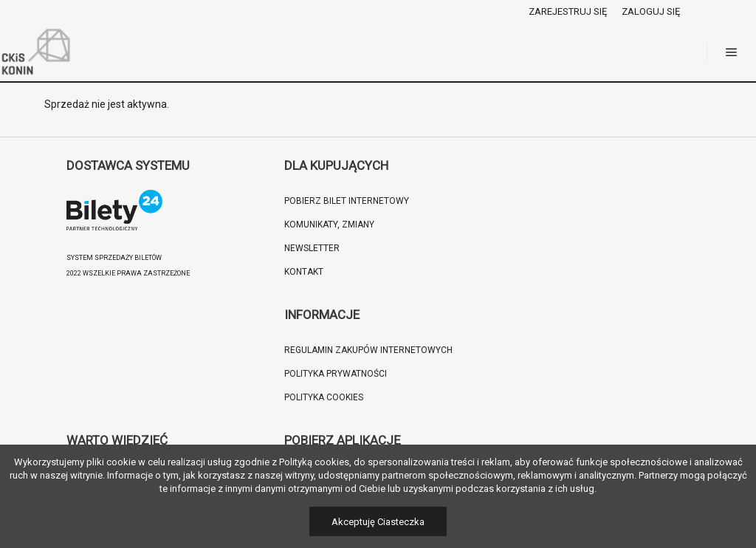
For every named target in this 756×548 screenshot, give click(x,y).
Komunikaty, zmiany (329, 225)
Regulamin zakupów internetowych (368, 350)
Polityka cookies (324, 397)
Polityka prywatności (336, 374)
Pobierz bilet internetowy (347, 201)
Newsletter (312, 248)
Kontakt (304, 272)
